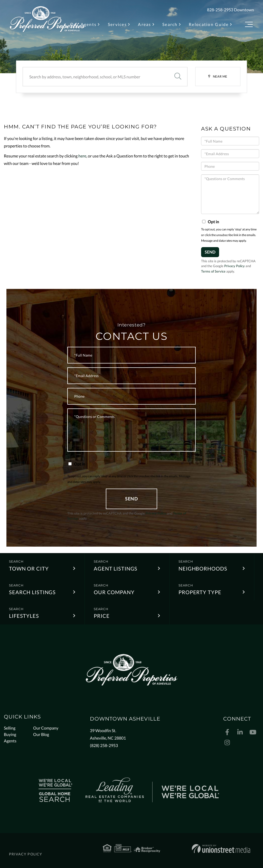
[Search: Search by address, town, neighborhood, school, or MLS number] (95, 77)
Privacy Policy (234, 266)
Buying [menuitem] (10, 734)
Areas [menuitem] (144, 24)
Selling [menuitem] (10, 728)
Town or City (29, 568)
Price (102, 616)
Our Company (114, 592)
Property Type (200, 592)
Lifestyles (24, 616)
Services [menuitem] (117, 24)
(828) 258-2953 (104, 745)
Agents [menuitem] (10, 741)
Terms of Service (213, 271)
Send (210, 252)
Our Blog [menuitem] (41, 734)
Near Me (220, 76)
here (82, 156)
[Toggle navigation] (249, 25)
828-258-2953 (220, 10)
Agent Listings (116, 568)
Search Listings (32, 592)
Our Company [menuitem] (46, 728)
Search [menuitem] (170, 24)
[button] (178, 77)
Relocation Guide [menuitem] (209, 24)
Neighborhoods (203, 568)
